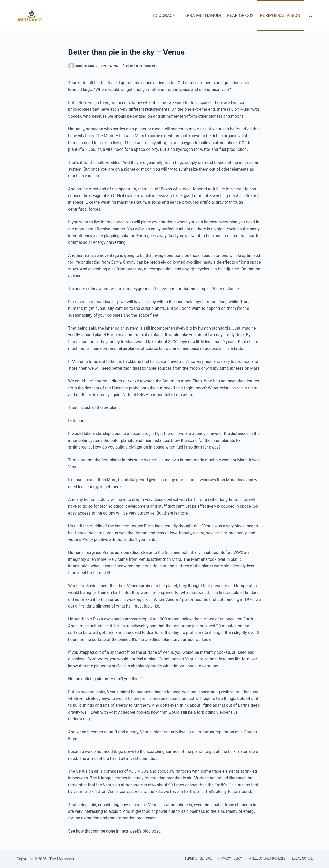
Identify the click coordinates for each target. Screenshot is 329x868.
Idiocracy (164, 15)
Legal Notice (302, 858)
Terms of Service (198, 858)
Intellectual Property (267, 858)
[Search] (311, 16)
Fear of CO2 (240, 15)
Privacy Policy (230, 858)
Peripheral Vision (280, 15)
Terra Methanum (201, 15)
